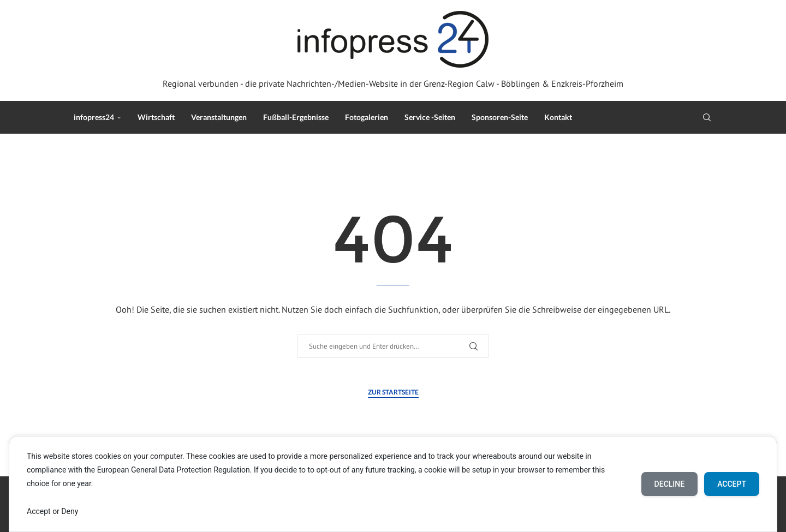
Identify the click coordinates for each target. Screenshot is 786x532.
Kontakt (558, 117)
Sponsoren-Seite (500, 117)
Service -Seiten (430, 117)
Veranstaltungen (219, 117)
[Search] (707, 117)
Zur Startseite (393, 392)
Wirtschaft (156, 117)
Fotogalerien (367, 117)
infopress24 (94, 117)
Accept (732, 484)
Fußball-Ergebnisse (296, 117)
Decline (670, 484)
